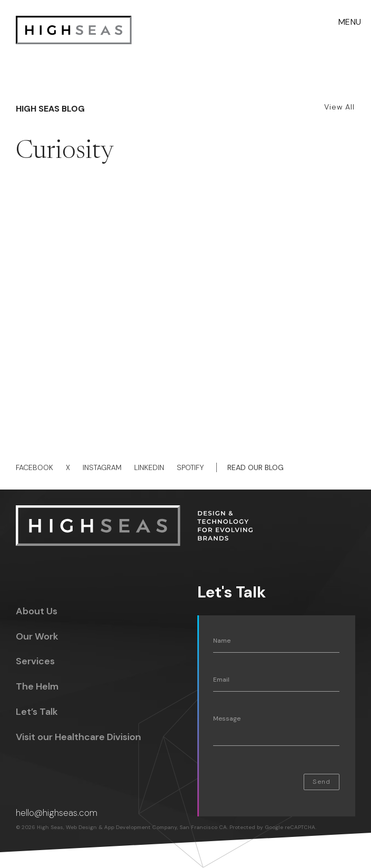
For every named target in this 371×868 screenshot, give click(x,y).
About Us (37, 611)
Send (322, 782)
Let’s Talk (37, 712)
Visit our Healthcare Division (78, 737)
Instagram (102, 467)
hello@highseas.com (57, 813)
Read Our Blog (255, 467)
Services (35, 661)
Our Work (37, 636)
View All (339, 107)
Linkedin (149, 467)
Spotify (190, 467)
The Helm (37, 686)
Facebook (34, 467)
